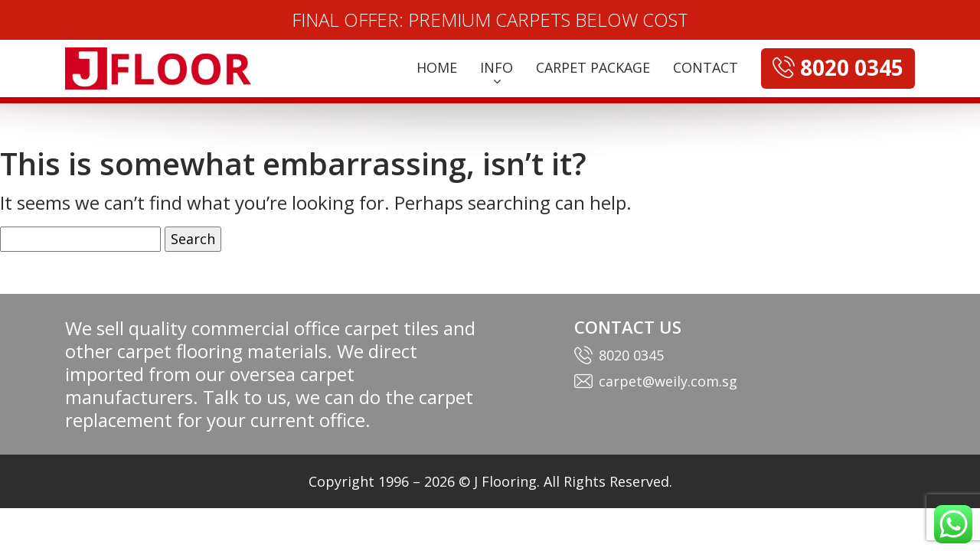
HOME (437, 67)
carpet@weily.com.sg (668, 381)
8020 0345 (631, 355)
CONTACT (706, 67)
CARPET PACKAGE (593, 67)
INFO (497, 67)
